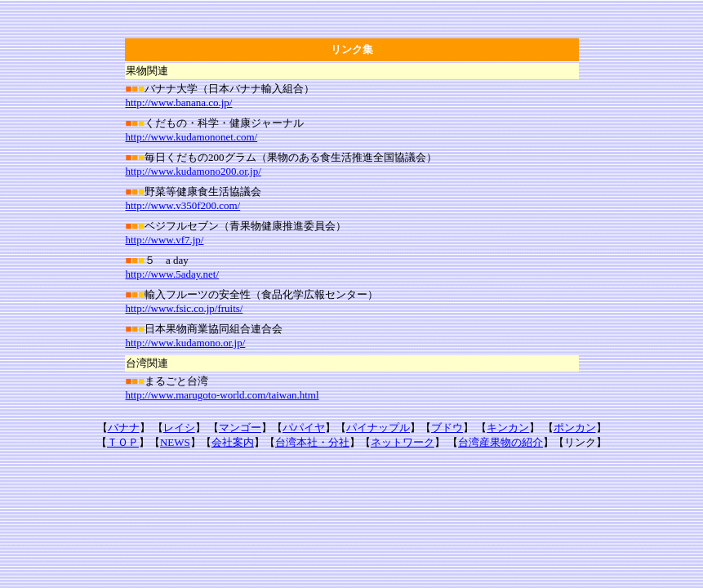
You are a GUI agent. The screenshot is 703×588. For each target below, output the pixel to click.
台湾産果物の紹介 (501, 442)
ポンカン (575, 428)
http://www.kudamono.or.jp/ (186, 343)
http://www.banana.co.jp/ (179, 102)
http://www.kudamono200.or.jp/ (194, 171)
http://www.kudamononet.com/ (192, 137)
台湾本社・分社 (312, 442)
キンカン (508, 428)
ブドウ (447, 428)
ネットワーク (403, 442)
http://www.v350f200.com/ (183, 205)
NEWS (175, 442)
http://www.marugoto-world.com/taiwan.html (222, 395)
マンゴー (240, 428)
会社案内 (233, 442)
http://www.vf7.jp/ (165, 240)
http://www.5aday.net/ (173, 274)
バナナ (124, 428)
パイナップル (378, 428)
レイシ (179, 428)
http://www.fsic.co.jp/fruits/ (185, 308)
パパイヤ (304, 428)
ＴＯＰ (123, 442)
